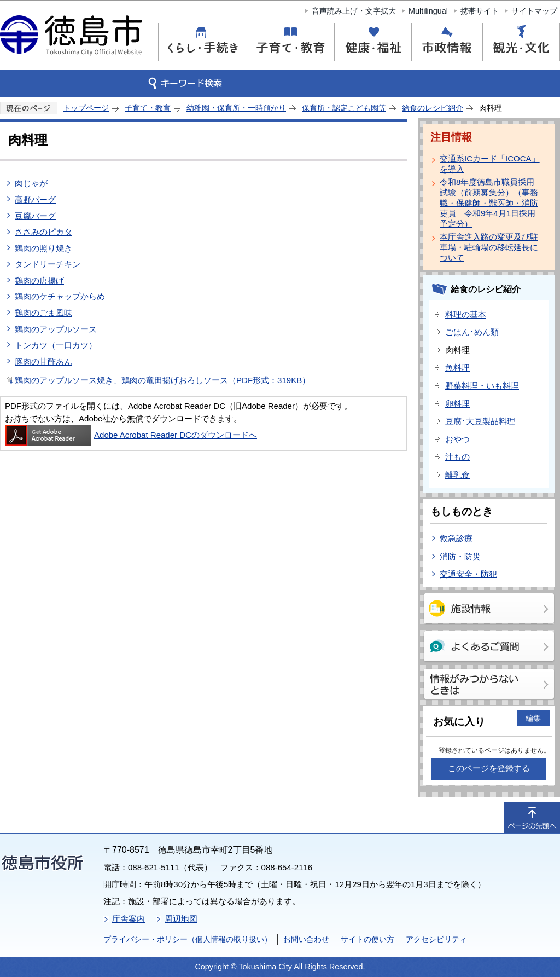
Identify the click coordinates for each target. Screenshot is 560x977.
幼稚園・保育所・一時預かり (236, 108)
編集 (533, 718)
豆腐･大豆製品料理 (480, 421)
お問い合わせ (306, 939)
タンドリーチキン (48, 264)
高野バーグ (35, 200)
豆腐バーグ (35, 216)
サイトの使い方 (367, 939)
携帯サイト (480, 11)
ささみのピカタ (43, 232)
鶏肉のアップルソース (56, 329)
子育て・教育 (148, 108)
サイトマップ (534, 11)
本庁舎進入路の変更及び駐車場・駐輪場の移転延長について (489, 247)
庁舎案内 (129, 919)
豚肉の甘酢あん (43, 362)
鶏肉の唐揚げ (39, 281)
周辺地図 (181, 919)
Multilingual (428, 11)
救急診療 (456, 538)
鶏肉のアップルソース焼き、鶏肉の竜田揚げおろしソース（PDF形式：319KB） (162, 380)
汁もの (457, 457)
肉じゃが (31, 183)
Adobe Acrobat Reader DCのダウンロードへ (131, 435)
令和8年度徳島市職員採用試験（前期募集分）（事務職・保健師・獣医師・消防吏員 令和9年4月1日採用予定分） (489, 203)
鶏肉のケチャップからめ (60, 296)
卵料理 (457, 404)
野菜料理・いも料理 (482, 386)
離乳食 (457, 475)
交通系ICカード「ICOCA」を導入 (490, 164)
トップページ (86, 108)
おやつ (457, 439)
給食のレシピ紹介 (433, 108)
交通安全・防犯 (468, 574)
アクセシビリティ (436, 939)
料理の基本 (466, 314)
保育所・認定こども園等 (344, 108)
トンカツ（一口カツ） (56, 345)
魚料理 (457, 368)
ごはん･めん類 (472, 332)
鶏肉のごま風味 (43, 313)
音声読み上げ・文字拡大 (354, 11)
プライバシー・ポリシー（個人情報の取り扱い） (188, 939)
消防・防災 (460, 556)
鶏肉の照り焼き (43, 248)
